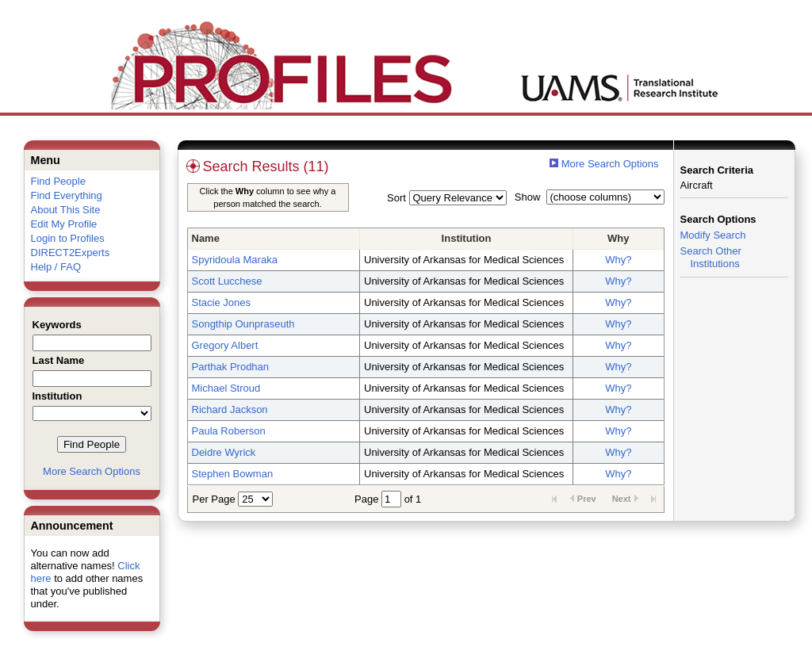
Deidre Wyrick (224, 452)
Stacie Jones (221, 302)
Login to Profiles (68, 238)
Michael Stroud (226, 388)
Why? (618, 260)
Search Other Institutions (711, 257)
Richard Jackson (230, 409)
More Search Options (92, 471)
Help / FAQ (56, 267)
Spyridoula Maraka (235, 260)
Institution (467, 238)
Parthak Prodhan (231, 367)
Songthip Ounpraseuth (243, 324)
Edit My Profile (64, 224)
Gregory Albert (225, 345)
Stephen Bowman (233, 474)
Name (206, 238)
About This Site (66, 210)
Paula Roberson (229, 431)
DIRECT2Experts (71, 253)
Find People (58, 181)
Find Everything (67, 195)
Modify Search (713, 235)
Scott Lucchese (227, 281)
